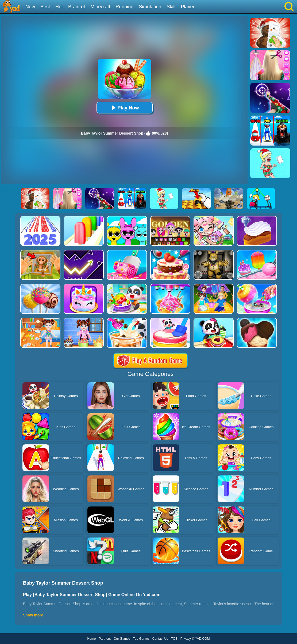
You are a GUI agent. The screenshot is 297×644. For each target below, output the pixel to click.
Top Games (141, 639)
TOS (174, 639)
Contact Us (160, 639)
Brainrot (77, 7)
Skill (171, 7)
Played (188, 7)
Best (45, 7)
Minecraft (100, 7)
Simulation (150, 7)
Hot (59, 7)
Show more (33, 615)
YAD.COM (202, 639)
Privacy (186, 639)
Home (92, 639)
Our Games (122, 639)
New (30, 7)
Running (124, 7)
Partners (105, 639)
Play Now (124, 108)
